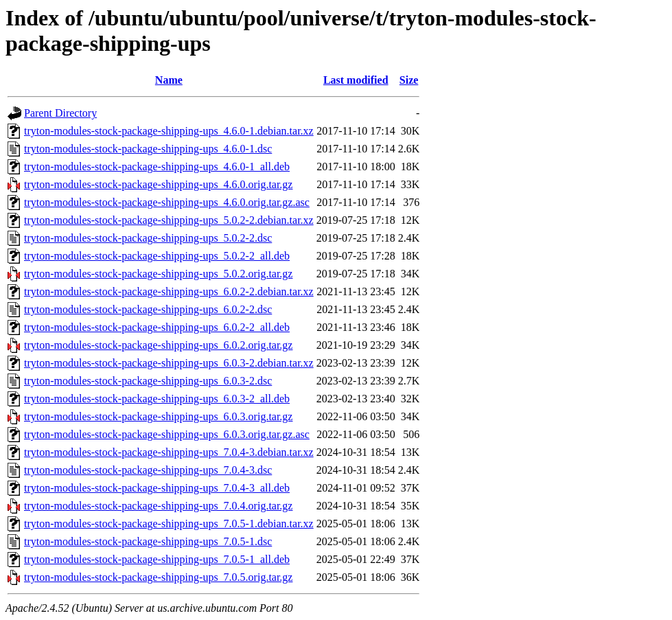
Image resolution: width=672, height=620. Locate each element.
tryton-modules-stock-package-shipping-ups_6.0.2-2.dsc (148, 309)
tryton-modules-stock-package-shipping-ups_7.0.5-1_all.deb (157, 559)
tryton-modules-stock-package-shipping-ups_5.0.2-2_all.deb (157, 256)
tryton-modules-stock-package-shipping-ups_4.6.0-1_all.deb (157, 167)
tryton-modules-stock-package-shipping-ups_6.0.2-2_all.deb (157, 327)
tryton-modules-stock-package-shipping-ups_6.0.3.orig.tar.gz (158, 416)
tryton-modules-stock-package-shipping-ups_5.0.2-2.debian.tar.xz (169, 220)
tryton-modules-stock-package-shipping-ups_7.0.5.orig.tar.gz (158, 577)
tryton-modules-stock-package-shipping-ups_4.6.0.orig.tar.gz (158, 184)
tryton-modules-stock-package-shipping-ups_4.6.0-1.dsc (148, 149)
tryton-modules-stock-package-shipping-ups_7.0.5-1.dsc (148, 541)
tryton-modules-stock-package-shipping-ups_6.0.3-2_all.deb (157, 399)
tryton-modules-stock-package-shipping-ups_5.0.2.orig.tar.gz (158, 274)
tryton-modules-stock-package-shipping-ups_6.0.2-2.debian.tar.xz (169, 291)
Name (169, 80)
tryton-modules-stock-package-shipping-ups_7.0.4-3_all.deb (157, 488)
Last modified (356, 80)
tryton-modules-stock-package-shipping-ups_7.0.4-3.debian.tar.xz (169, 452)
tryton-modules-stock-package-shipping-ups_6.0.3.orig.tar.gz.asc (167, 434)
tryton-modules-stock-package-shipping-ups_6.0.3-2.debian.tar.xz (169, 363)
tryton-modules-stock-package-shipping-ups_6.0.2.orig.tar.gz (158, 345)
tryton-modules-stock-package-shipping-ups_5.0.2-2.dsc (148, 238)
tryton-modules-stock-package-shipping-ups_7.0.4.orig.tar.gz (158, 506)
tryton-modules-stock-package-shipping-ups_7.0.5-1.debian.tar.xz (169, 524)
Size (409, 80)
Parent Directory (60, 113)
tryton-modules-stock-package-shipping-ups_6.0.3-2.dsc (148, 381)
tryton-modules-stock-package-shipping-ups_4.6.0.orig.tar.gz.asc (167, 202)
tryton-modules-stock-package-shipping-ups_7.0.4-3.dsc (148, 470)
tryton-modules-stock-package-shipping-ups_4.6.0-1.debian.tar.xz (169, 131)
